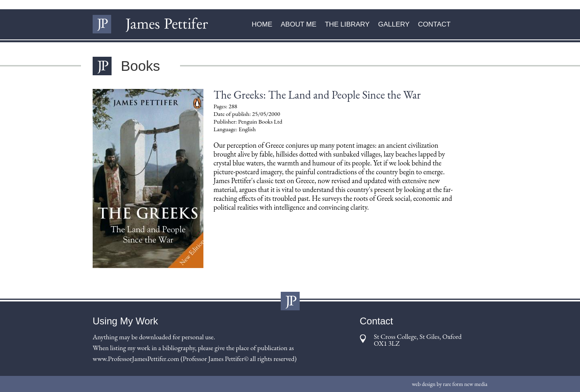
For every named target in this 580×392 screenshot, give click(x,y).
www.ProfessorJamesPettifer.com (136, 359)
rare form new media (465, 384)
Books (140, 66)
